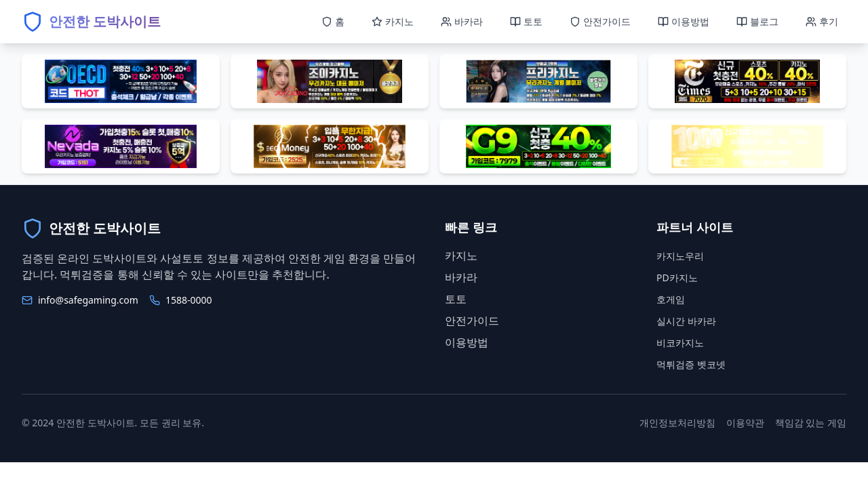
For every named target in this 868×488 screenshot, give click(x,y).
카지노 (461, 256)
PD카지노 (677, 278)
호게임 (671, 299)
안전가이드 (472, 321)
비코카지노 (680, 343)
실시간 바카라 (686, 321)
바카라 (461, 277)
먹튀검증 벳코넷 (691, 364)
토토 (456, 299)
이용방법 (467, 342)
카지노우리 (680, 256)
